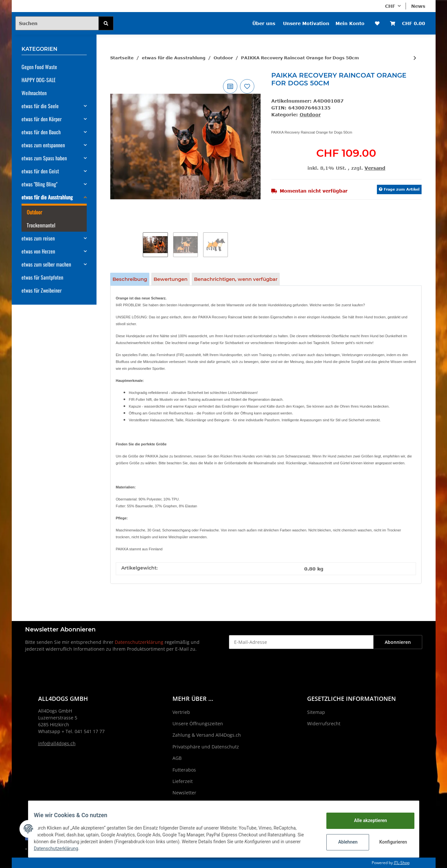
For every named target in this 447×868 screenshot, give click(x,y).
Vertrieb (181, 712)
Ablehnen (343, 842)
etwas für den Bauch (41, 132)
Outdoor (310, 115)
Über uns (264, 23)
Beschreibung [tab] (130, 279)
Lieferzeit (183, 781)
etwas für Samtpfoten (42, 277)
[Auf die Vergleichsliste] (230, 86)
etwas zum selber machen (46, 264)
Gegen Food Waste (39, 67)
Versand (375, 168)
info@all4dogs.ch (57, 743)
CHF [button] (390, 6)
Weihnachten (34, 93)
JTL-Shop (402, 863)
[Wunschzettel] (377, 23)
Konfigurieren (389, 842)
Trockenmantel (41, 225)
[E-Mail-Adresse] (301, 642)
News (418, 6)
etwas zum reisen (38, 238)
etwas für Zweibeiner (42, 290)
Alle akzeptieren (366, 820)
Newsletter (184, 793)
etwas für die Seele (40, 106)
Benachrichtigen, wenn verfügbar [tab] (236, 279)
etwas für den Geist (40, 171)
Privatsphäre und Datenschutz (206, 747)
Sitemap (316, 712)
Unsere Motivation (306, 23)
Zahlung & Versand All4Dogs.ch (207, 735)
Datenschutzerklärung (139, 642)
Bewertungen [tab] (171, 279)
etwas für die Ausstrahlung (47, 197)
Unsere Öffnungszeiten (198, 723)
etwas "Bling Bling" (39, 184)
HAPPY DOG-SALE (39, 80)
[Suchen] (57, 23)
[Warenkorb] (408, 23)
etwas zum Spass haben (44, 158)
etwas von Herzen (38, 251)
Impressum (185, 804)
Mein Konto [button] (350, 23)
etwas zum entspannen (43, 145)
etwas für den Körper (42, 119)
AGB (177, 758)
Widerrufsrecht (324, 723)
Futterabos (184, 770)
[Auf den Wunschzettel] (247, 86)
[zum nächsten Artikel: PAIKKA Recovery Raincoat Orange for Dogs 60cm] (415, 58)
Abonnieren (398, 642)
